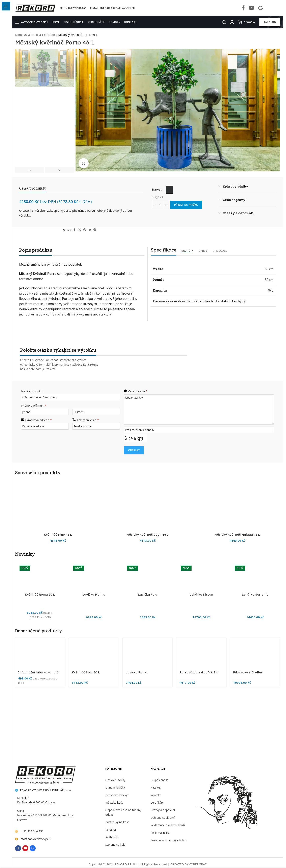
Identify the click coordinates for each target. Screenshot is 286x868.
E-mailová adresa (38, 419)
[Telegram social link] (95, 230)
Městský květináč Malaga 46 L (237, 788)
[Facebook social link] (243, 8)
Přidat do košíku (187, 205)
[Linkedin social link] (90, 230)
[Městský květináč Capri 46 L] (148, 634)
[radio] (169, 189)
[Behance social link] (261, 8)
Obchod (49, 35)
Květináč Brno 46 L (58, 788)
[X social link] (80, 230)
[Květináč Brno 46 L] (58, 634)
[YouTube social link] (251, 8)
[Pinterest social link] (85, 230)
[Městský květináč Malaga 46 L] (237, 634)
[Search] (223, 22)
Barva (156, 189)
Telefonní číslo (87, 419)
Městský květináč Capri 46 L (148, 788)
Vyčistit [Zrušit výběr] (159, 197)
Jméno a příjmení (34, 405)
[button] (30, 170)
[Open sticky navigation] (32, 22)
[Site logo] (35, 8)
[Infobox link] (274, 8)
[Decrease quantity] (155, 205)
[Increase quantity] (166, 205)
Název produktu (32, 391)
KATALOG (270, 22)
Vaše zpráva (137, 391)
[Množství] (160, 205)
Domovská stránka (28, 35)
